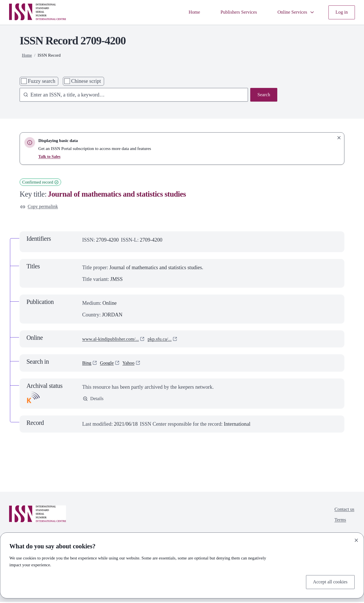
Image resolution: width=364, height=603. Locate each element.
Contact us (343, 511)
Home (185, 12)
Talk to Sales (50, 156)
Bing (87, 364)
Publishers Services (232, 12)
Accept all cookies (328, 581)
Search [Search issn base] (263, 95)
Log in (341, 12)
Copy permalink (41, 207)
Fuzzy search (42, 81)
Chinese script (86, 81)
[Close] (356, 539)
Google (109, 364)
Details (94, 400)
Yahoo (132, 364)
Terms (339, 523)
